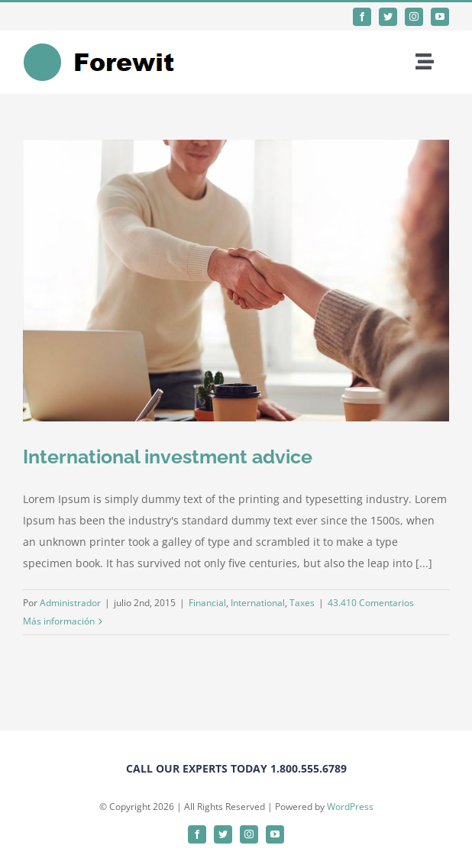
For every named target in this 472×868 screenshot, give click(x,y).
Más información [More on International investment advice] (59, 621)
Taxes (302, 603)
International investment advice (168, 457)
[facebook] (362, 17)
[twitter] (388, 17)
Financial (207, 603)
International (258, 603)
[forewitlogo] (109, 48)
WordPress (350, 807)
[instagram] (414, 17)
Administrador (70, 603)
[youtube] (440, 17)
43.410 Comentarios (371, 603)
